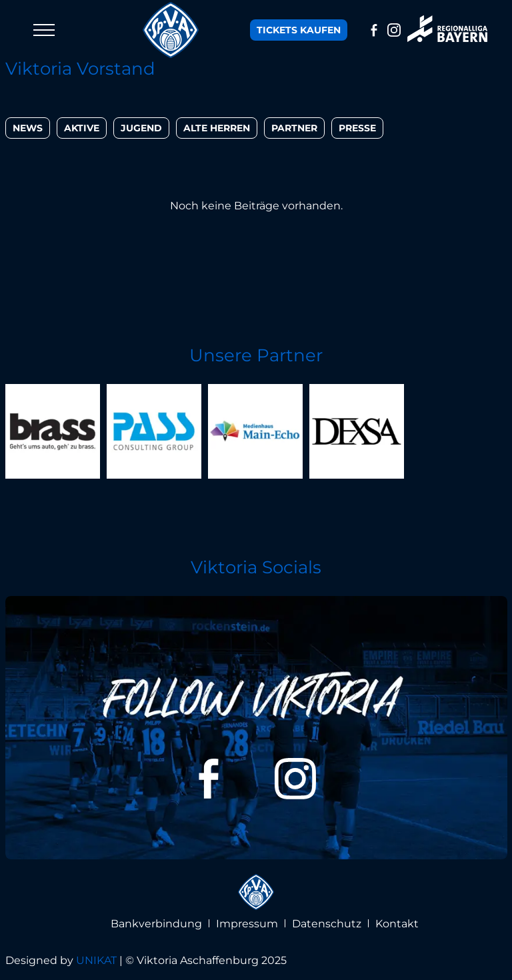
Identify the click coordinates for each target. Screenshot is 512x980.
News (28, 128)
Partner (294, 128)
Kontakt (397, 924)
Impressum (247, 924)
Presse (357, 128)
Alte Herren (217, 128)
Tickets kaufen (299, 30)
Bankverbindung (156, 924)
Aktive (82, 128)
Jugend (141, 128)
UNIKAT (96, 960)
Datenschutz (327, 924)
